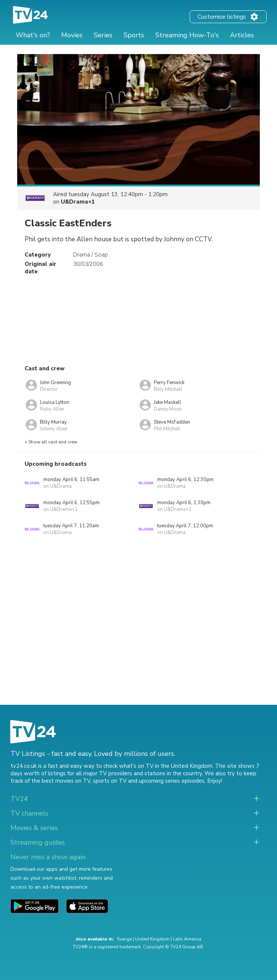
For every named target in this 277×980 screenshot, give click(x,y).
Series (103, 35)
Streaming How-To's (187, 35)
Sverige (124, 939)
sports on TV (110, 781)
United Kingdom (152, 939)
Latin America (187, 939)
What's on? (33, 35)
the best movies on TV (61, 781)
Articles (242, 35)
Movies (72, 35)
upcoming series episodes (172, 781)
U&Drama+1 (78, 202)
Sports (134, 35)
